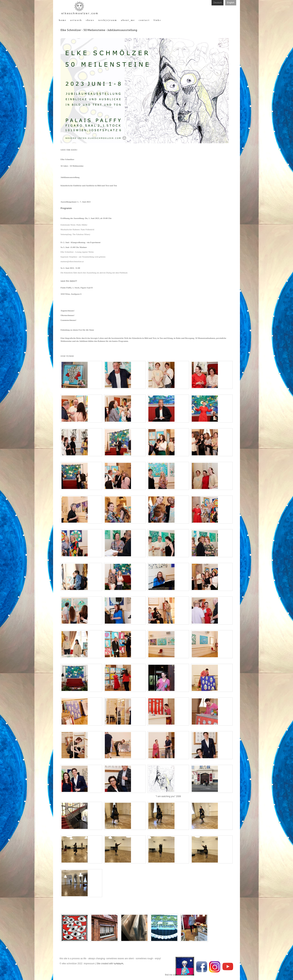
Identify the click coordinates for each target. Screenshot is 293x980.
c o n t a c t (144, 20)
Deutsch (218, 3)
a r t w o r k (76, 20)
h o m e (62, 20)
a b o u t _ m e (128, 20)
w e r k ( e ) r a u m (107, 20)
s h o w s (90, 20)
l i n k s (157, 20)
